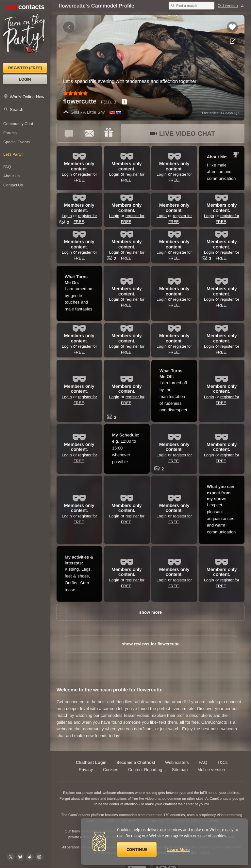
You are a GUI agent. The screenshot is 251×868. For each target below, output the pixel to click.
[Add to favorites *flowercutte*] (232, 27)
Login (25, 79)
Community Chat (18, 124)
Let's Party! (13, 154)
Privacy (86, 770)
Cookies (111, 770)
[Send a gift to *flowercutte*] (109, 133)
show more (151, 612)
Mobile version (211, 770)
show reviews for (151, 644)
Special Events (17, 142)
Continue (137, 850)
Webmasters (177, 762)
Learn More (179, 850)
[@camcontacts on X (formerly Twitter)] (11, 857)
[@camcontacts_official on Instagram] (39, 857)
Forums (10, 133)
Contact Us (13, 185)
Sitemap (180, 770)
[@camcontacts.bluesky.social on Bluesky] (20, 857)
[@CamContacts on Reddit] (30, 857)
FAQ (7, 167)
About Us (11, 176)
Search (17, 110)
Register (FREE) (25, 68)
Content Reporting (145, 770)
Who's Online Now (27, 97)
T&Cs (222, 762)
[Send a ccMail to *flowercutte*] (89, 133)
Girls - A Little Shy (84, 112)
